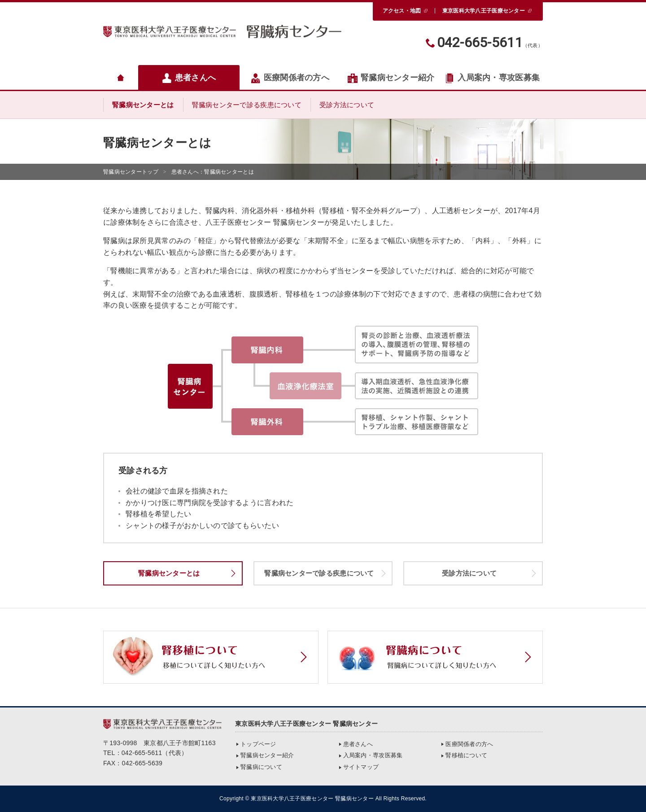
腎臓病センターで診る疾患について (247, 105)
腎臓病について (261, 767)
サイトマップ (361, 767)
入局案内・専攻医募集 (492, 78)
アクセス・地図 (402, 11)
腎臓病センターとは (143, 105)
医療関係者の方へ (290, 78)
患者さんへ (189, 78)
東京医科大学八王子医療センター (484, 11)
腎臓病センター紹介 (391, 78)
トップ (131, 172)
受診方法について (347, 105)
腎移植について (466, 755)
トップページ (258, 744)
